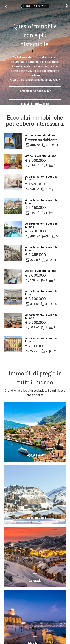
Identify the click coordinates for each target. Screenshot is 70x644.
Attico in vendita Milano (41, 135)
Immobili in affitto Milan (35, 104)
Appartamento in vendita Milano (41, 178)
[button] (66, 6)
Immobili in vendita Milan (35, 91)
